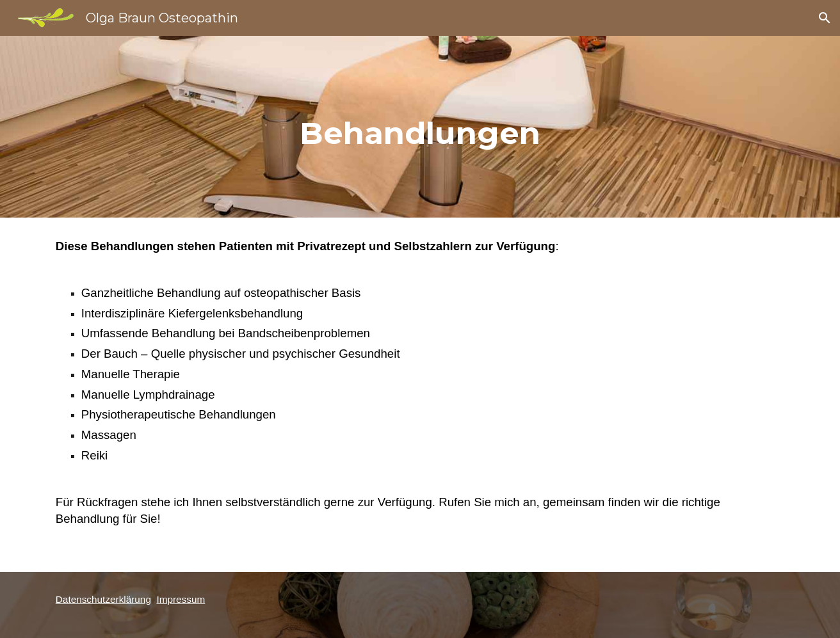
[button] (825, 18)
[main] (420, 127)
